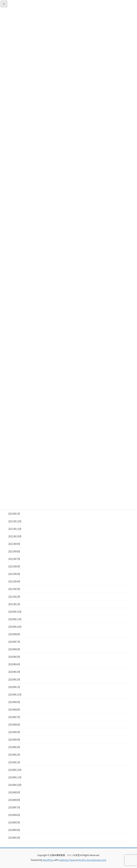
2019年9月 (14, 702)
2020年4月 (14, 664)
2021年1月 (14, 604)
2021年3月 (14, 589)
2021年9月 (14, 544)
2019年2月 (14, 755)
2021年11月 (15, 529)
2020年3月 (14, 672)
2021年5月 (14, 574)
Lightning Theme (67, 860)
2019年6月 (14, 725)
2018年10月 (15, 785)
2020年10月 (15, 627)
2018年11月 (15, 777)
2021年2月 (14, 597)
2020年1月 (14, 687)
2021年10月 (15, 536)
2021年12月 (15, 521)
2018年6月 (14, 815)
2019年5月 (14, 732)
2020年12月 (15, 612)
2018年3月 (14, 838)
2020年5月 (14, 657)
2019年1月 (14, 762)
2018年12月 (15, 770)
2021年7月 (14, 559)
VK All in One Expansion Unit (92, 860)
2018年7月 (14, 807)
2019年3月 (14, 747)
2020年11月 (15, 619)
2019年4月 (14, 740)
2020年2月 (14, 679)
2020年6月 (14, 649)
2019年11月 (15, 694)
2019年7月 (14, 717)
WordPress (48, 860)
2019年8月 (14, 709)
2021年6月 (14, 566)
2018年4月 (14, 830)
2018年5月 (14, 822)
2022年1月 (14, 514)
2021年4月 (14, 581)
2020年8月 (14, 634)
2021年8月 (14, 551)
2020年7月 (14, 642)
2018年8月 (14, 800)
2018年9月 (14, 792)
